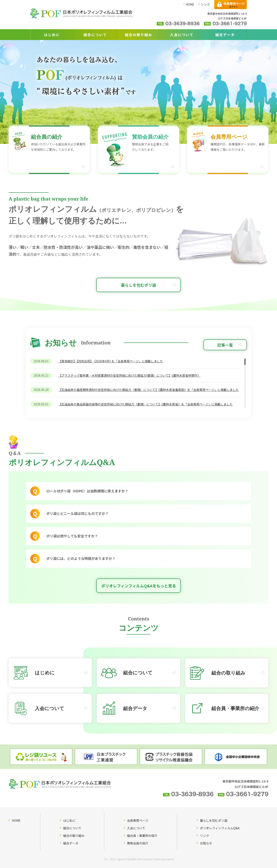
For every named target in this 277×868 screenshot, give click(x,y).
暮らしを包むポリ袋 (138, 285)
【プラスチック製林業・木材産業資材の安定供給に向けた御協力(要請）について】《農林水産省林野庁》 (129, 375)
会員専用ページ (138, 820)
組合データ (225, 35)
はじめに (52, 35)
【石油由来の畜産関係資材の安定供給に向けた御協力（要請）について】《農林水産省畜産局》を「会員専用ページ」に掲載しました (149, 390)
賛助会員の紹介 (138, 843)
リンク (205, 4)
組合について (95, 35)
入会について (182, 35)
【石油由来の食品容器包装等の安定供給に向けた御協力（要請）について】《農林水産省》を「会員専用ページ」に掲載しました (146, 404)
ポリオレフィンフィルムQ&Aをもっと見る (139, 586)
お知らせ (206, 843)
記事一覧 (225, 345)
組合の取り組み (138, 35)
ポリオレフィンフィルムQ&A (220, 828)
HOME (190, 4)
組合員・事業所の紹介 (142, 836)
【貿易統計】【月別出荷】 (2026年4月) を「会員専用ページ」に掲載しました (111, 361)
